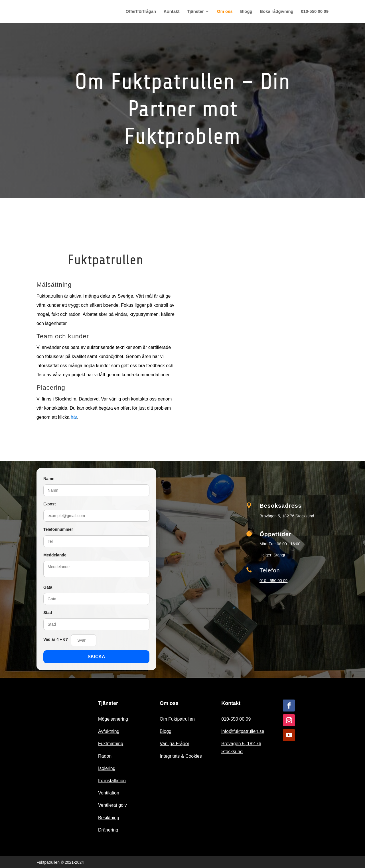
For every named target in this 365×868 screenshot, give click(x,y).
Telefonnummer (58, 529)
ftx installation (112, 781)
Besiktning (109, 818)
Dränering (108, 830)
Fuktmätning (111, 744)
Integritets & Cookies (181, 756)
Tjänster (195, 12)
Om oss (225, 12)
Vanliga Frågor (175, 744)
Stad (48, 613)
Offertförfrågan (141, 12)
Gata (48, 587)
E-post (50, 504)
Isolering (107, 768)
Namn (49, 479)
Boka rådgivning (277, 12)
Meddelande (55, 555)
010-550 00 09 (315, 12)
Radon (105, 756)
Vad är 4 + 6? (56, 639)
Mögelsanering (113, 719)
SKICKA (96, 657)
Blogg (246, 12)
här (74, 417)
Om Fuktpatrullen (177, 719)
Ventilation (109, 793)
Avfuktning (109, 731)
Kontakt (172, 12)
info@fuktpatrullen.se (243, 731)
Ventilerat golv (112, 805)
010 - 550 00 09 (273, 581)
